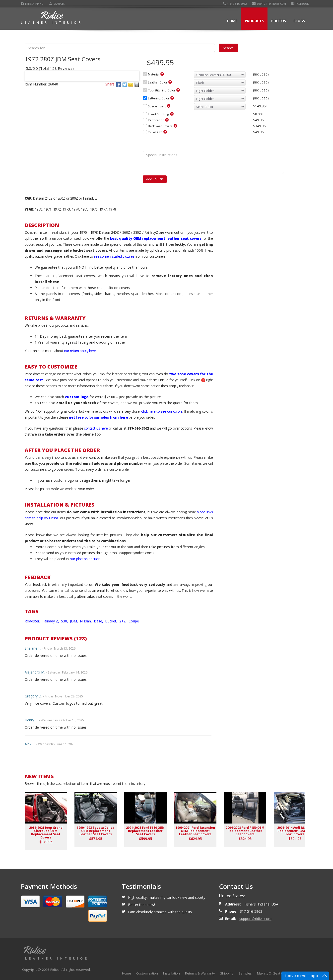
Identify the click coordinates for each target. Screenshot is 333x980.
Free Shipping (32, 4)
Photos (279, 21)
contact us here (96, 428)
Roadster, (33, 621)
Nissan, (86, 621)
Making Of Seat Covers (274, 973)
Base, (99, 621)
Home (232, 21)
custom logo (77, 397)
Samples (57, 4)
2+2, (123, 621)
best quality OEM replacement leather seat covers (156, 238)
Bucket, (112, 621)
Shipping (227, 973)
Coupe (134, 621)
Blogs (299, 21)
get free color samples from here (98, 417)
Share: (110, 84)
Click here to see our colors (162, 411)
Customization (147, 973)
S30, (65, 621)
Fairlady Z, (51, 621)
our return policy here (80, 351)
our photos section (85, 559)
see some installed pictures (114, 256)
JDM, (74, 621)
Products (254, 21)
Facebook (300, 4)
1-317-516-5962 (235, 4)
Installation (171, 973)
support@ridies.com (269, 4)
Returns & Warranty (200, 973)
